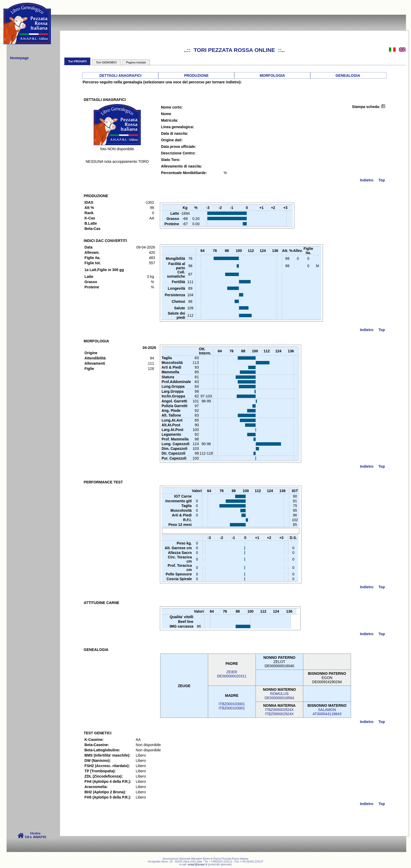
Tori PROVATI (77, 61)
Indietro (367, 180)
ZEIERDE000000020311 (232, 674)
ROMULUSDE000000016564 (279, 696)
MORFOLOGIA (272, 76)
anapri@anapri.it (197, 864)
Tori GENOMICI (106, 62)
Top (382, 180)
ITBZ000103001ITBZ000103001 (232, 706)
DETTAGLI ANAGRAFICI (120, 76)
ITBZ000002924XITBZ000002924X (279, 712)
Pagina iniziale (136, 62)
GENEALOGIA (348, 76)
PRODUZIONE (196, 76)
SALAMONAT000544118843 (327, 712)
